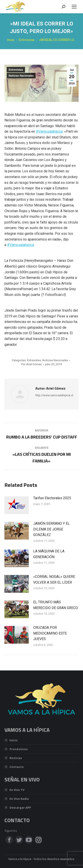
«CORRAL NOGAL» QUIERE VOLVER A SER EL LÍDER (54, 580)
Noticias (16, 758)
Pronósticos (19, 749)
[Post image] (17, 505)
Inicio (14, 740)
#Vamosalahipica (49, 131)
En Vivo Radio (19, 799)
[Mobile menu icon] (74, 7)
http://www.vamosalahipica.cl (54, 395)
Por (32, 364)
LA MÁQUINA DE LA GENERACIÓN (49, 554)
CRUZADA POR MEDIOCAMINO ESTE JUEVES (50, 633)
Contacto (17, 767)
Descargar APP (20, 808)
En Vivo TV (17, 790)
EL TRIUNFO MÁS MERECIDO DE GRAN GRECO (56, 605)
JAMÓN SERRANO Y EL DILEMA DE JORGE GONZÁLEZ (51, 529)
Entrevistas (16, 70)
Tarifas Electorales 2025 (52, 498)
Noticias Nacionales (21, 76)
